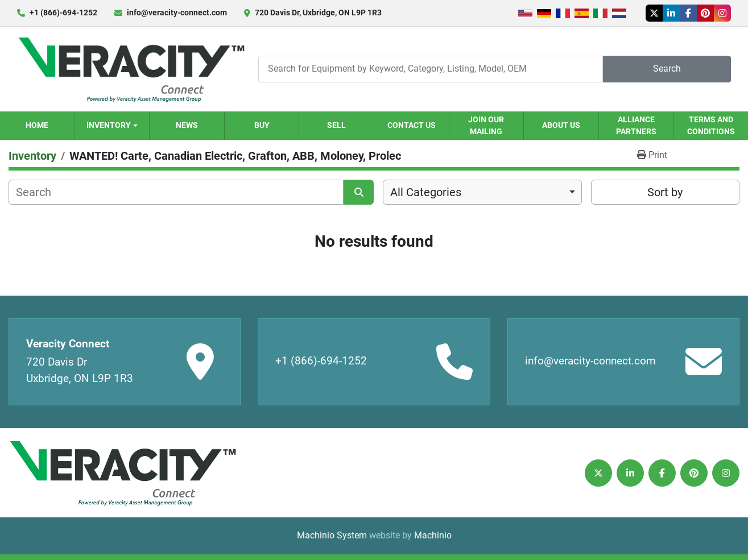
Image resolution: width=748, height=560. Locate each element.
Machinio (433, 535)
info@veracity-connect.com (177, 13)
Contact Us (412, 125)
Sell (336, 125)
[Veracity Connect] (122, 473)
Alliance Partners (636, 125)
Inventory (109, 125)
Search (667, 69)
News (187, 125)
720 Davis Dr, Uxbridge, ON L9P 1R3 (318, 13)
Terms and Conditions (711, 125)
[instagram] (722, 13)
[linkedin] (671, 13)
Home (37, 125)
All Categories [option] (426, 192)
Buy (262, 125)
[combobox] (482, 192)
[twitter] (654, 13)
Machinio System (332, 535)
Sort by (665, 192)
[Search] (431, 69)
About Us (561, 125)
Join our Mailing (486, 125)
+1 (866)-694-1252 (63, 13)
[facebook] (688, 13)
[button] (112, 126)
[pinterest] (705, 13)
